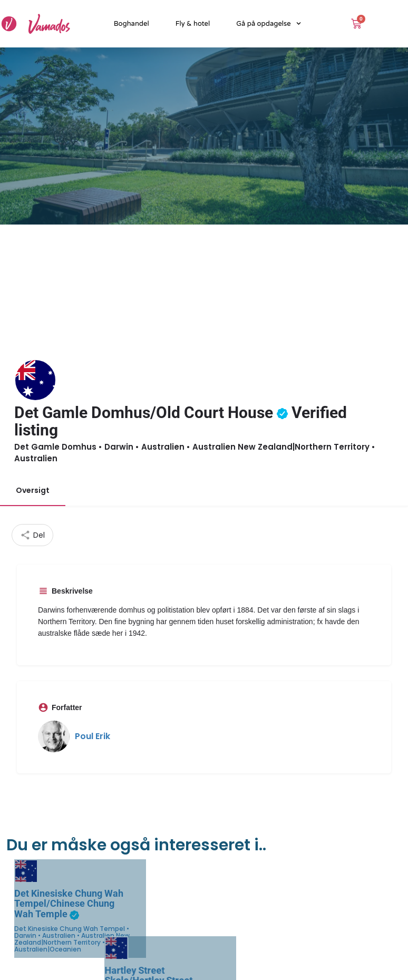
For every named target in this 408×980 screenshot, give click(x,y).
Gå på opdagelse (269, 23)
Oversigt (33, 490)
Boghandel (132, 24)
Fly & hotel (193, 24)
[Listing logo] (35, 380)
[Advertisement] (204, 304)
